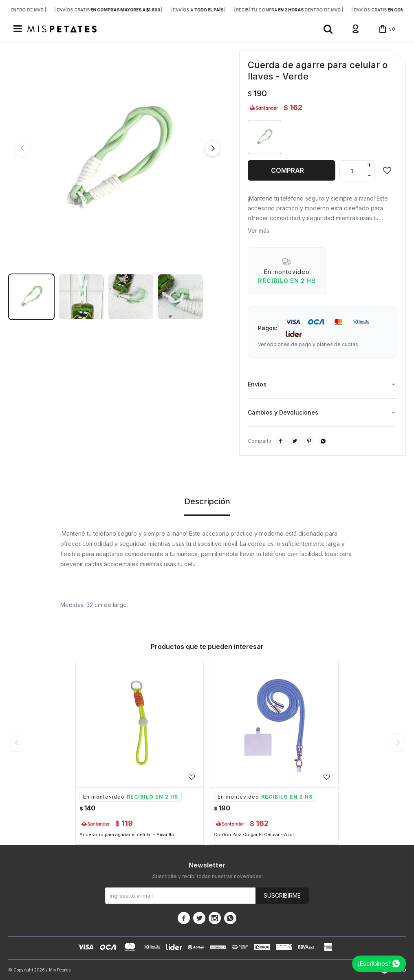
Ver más (259, 231)
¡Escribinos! (374, 963)
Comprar (287, 170)
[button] (328, 29)
